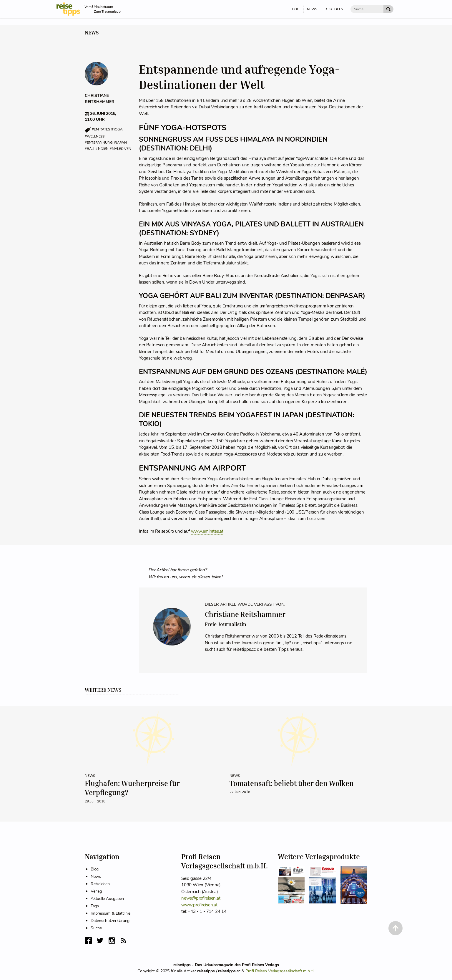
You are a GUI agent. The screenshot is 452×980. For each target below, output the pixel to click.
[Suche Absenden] (388, 9)
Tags (95, 906)
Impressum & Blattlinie (110, 913)
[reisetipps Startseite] (70, 9)
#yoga (117, 130)
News (92, 33)
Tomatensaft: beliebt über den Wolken (292, 783)
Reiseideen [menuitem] (334, 9)
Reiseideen (100, 884)
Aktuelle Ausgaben (107, 899)
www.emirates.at (207, 531)
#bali (89, 149)
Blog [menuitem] (295, 9)
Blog (95, 869)
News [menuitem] (312, 9)
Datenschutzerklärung (110, 921)
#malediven (121, 149)
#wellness (95, 136)
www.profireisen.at (199, 905)
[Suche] (367, 9)
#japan (120, 143)
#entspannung (99, 143)
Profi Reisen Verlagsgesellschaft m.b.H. (280, 971)
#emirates (101, 130)
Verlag (96, 891)
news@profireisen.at (201, 898)
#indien (102, 149)
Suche (96, 928)
